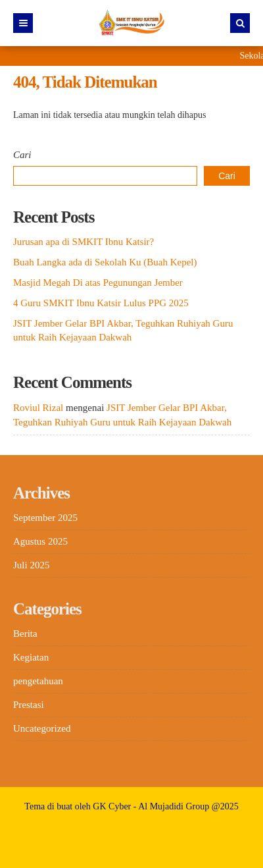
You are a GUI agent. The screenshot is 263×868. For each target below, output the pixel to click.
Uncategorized (42, 728)
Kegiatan (31, 657)
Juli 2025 (31, 565)
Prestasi (29, 705)
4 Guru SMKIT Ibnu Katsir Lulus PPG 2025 (101, 303)
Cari (22, 155)
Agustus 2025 (40, 541)
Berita (25, 634)
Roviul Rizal (38, 408)
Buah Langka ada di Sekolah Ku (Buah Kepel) (105, 262)
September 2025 (45, 518)
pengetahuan (38, 681)
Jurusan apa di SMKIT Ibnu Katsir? (84, 242)
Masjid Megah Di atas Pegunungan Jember (98, 283)
